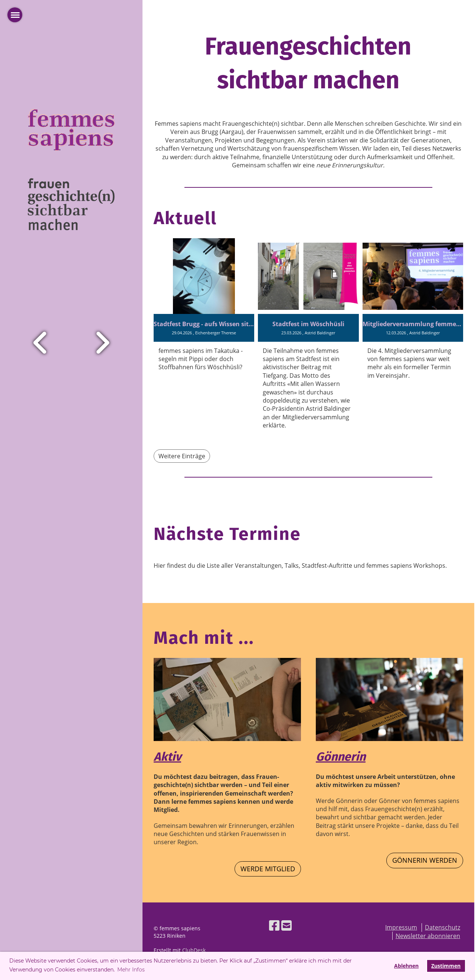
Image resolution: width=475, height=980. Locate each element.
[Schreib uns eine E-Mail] (286, 925)
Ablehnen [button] (406, 966)
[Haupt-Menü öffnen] (15, 15)
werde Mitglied (268, 869)
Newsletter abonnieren (428, 936)
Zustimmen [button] (446, 966)
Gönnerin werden (425, 860)
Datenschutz (443, 927)
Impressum (401, 927)
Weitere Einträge (182, 456)
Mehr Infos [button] (131, 970)
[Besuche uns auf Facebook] (274, 925)
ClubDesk (194, 950)
